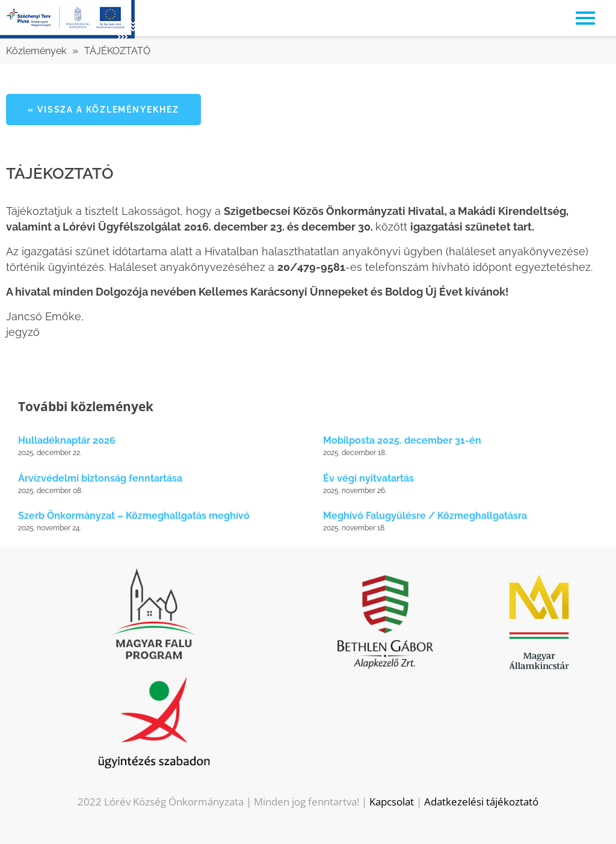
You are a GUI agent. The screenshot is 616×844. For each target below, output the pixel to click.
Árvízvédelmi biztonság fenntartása (100, 478)
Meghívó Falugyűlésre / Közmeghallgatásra (425, 516)
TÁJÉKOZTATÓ (117, 51)
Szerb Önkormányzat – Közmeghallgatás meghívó (134, 516)
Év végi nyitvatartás (368, 478)
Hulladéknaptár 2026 (67, 440)
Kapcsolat (392, 802)
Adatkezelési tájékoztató (481, 802)
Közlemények (36, 51)
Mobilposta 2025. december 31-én (402, 440)
